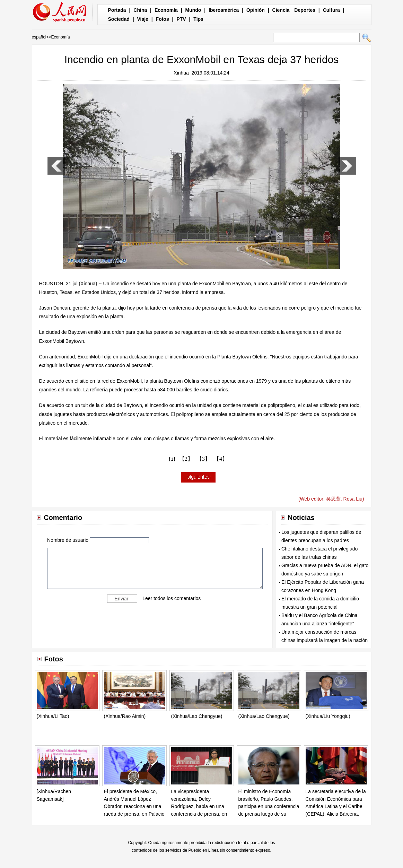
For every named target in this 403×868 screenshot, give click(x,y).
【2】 (186, 459)
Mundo (193, 10)
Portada (117, 10)
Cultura (331, 10)
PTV (181, 19)
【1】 (172, 459)
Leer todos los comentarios (172, 598)
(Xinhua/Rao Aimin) (125, 716)
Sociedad (119, 19)
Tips (198, 19)
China (140, 10)
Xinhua (181, 73)
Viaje (142, 19)
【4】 (221, 459)
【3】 (203, 459)
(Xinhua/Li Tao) (53, 716)
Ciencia (281, 10)
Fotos (163, 19)
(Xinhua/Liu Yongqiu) (328, 716)
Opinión (256, 10)
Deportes (305, 10)
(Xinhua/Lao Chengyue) (197, 716)
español (39, 37)
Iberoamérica (224, 10)
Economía (166, 10)
